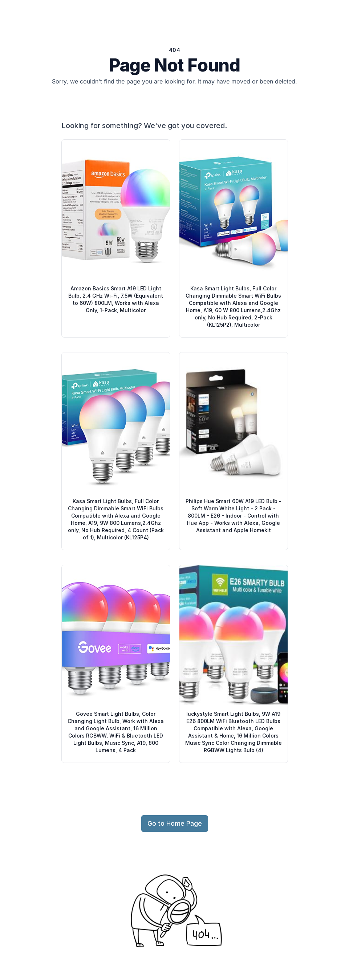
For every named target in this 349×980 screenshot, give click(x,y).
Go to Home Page (175, 823)
